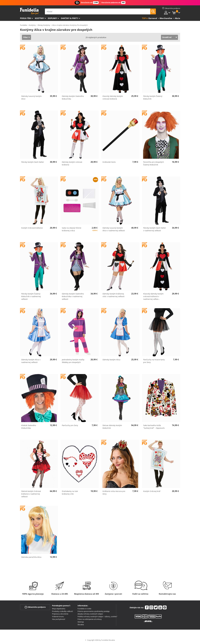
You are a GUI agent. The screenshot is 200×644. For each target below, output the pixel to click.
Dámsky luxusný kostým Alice (31, 97)
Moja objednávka (59, 609)
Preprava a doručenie (60, 614)
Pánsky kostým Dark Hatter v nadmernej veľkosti (155, 229)
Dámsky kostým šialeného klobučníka (73, 97)
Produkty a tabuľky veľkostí (62, 611)
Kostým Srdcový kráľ (152, 491)
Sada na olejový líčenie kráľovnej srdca (72, 229)
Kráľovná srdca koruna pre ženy (114, 493)
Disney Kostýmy (44, 25)
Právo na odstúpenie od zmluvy (90, 619)
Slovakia (81, 625)
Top (144, 18)
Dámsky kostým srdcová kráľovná (72, 163)
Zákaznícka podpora (35, 607)
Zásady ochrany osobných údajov (90, 614)
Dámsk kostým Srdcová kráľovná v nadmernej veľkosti (31, 494)
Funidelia (23, 25)
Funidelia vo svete (84, 609)
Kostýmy (39, 18)
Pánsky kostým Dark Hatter (33, 162)
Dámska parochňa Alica (31, 557)
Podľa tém (25, 18)
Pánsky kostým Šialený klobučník (153, 97)
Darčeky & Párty (69, 18)
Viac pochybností (59, 619)
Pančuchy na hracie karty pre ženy (154, 361)
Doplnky (52, 18)
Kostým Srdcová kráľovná (32, 228)
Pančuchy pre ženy (70, 425)
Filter (26, 37)
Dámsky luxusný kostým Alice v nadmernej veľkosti (114, 229)
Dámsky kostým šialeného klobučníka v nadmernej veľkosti (73, 296)
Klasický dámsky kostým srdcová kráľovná (113, 97)
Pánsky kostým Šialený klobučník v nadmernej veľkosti (31, 296)
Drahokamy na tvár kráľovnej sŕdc (70, 493)
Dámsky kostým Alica (111, 360)
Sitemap (81, 622)
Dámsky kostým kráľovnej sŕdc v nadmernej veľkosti (114, 295)
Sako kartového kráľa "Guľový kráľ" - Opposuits (154, 427)
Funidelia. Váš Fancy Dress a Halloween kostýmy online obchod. (29, 11)
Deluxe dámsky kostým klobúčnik (112, 427)
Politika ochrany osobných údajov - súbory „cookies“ (97, 616)
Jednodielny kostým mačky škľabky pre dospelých (73, 361)
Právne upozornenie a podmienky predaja (93, 611)
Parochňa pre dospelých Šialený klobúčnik (154, 163)
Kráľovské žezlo (109, 162)
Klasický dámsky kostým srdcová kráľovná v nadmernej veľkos (153, 296)
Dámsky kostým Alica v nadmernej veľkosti (31, 361)
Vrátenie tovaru (58, 616)
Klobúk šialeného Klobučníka (29, 427)
